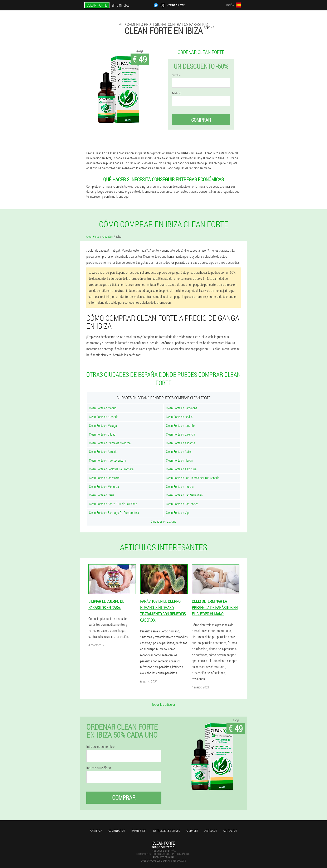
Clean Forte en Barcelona (182, 408)
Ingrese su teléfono (99, 768)
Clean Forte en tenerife (180, 425)
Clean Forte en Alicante (180, 443)
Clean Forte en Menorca (104, 486)
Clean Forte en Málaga (103, 425)
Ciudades (192, 831)
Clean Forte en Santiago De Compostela (114, 513)
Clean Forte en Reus (102, 495)
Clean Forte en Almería (103, 451)
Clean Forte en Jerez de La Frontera (111, 469)
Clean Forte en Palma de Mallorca (110, 443)
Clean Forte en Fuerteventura (108, 460)
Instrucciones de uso (166, 831)
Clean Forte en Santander (182, 504)
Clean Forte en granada (104, 417)
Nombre (176, 75)
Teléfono (177, 93)
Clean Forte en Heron (179, 460)
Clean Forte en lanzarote (104, 478)
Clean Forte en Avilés (179, 451)
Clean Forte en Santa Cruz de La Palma (113, 504)
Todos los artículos (164, 704)
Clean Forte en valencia (180, 434)
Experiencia (139, 831)
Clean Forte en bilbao (102, 434)
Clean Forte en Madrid (103, 408)
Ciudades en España (163, 521)
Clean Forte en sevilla (179, 417)
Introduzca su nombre (100, 747)
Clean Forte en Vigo (178, 513)
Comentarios (117, 831)
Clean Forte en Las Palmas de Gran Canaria (193, 478)
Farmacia (96, 831)
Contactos (230, 831)
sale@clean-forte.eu (163, 847)
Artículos (211, 831)
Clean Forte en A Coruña (181, 469)
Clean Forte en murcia (180, 486)
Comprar (201, 120)
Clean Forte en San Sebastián (184, 495)
